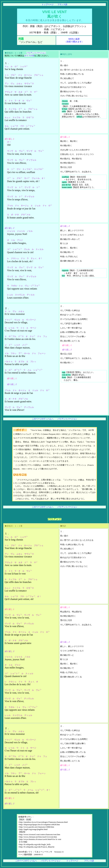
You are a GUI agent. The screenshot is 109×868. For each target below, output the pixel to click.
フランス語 (62, 4)
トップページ (48, 4)
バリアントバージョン (36, 53)
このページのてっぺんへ (43, 419)
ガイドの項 (29, 56)
